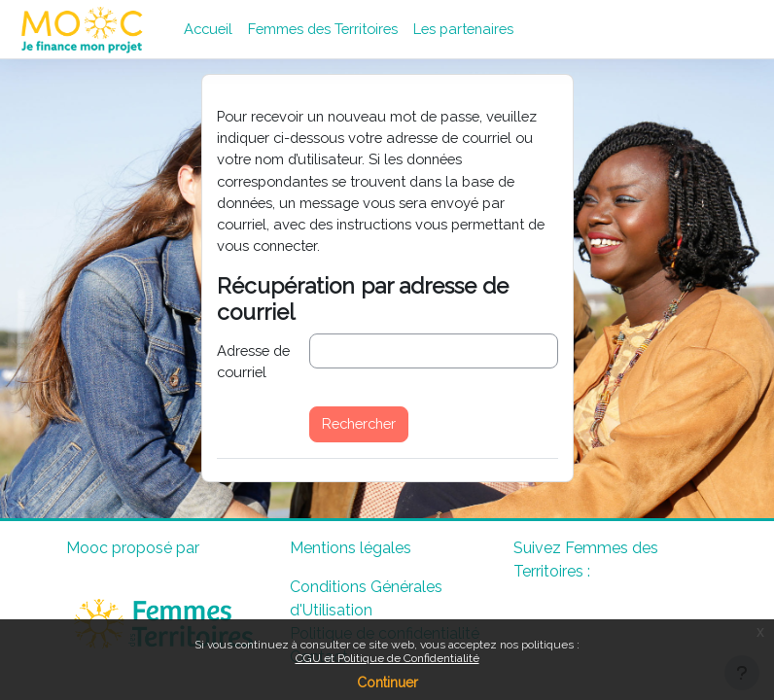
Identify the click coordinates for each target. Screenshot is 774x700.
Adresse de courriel (253, 361)
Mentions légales (351, 548)
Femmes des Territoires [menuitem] (323, 29)
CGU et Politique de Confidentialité (387, 658)
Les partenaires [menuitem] (463, 29)
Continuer (387, 682)
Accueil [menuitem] (208, 29)
